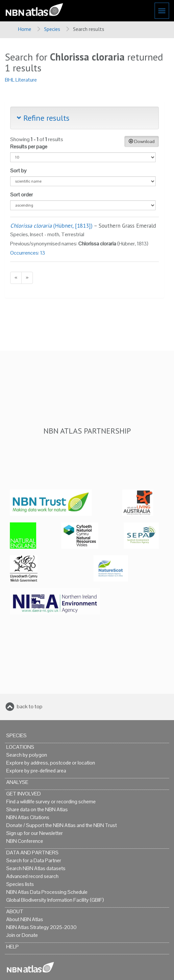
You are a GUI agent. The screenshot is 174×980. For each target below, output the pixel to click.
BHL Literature (21, 80)
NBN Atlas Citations (28, 817)
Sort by (18, 171)
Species (52, 29)
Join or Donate (22, 935)
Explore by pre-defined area (36, 771)
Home (25, 29)
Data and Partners (32, 853)
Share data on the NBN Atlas (37, 809)
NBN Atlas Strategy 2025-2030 (41, 927)
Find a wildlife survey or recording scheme (51, 802)
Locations (20, 747)
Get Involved (24, 794)
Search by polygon (27, 755)
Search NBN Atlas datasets (36, 868)
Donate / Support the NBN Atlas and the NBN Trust (62, 825)
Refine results (43, 118)
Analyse (17, 782)
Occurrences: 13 (28, 253)
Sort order (22, 195)
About (15, 911)
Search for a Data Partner (34, 860)
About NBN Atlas (25, 919)
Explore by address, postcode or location (51, 763)
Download (142, 141)
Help (12, 947)
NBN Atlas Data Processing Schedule (47, 892)
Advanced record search (32, 876)
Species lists (20, 884)
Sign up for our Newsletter (35, 833)
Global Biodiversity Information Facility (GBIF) (55, 900)
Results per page (29, 147)
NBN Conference (25, 841)
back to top (30, 706)
